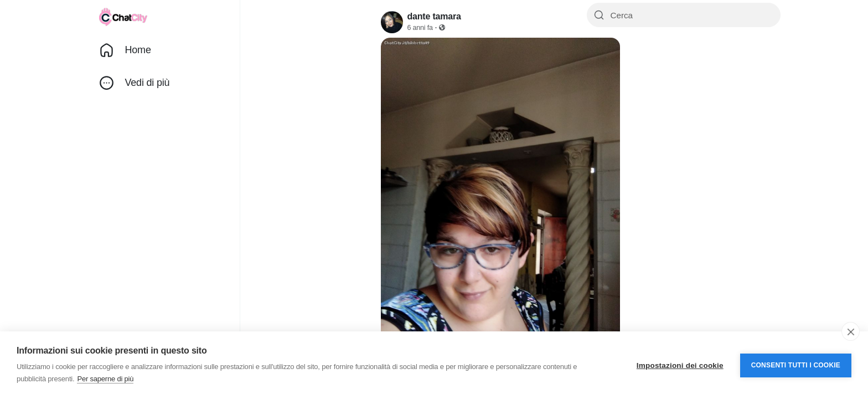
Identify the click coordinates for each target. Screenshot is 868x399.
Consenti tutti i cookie (796, 365)
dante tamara (434, 16)
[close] (851, 331)
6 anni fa (420, 28)
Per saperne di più (105, 379)
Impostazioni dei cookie (680, 365)
